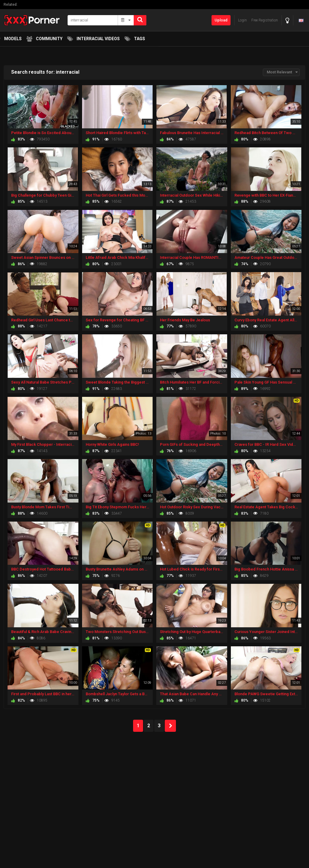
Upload (221, 20)
